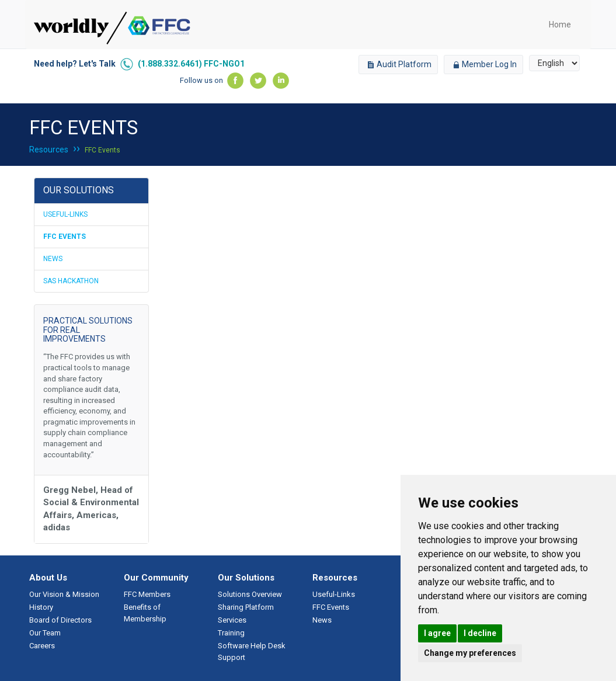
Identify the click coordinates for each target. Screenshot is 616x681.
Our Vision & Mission (64, 594)
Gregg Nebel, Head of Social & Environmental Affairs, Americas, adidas (91, 509)
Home (560, 25)
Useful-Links (65, 214)
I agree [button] (437, 633)
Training (231, 633)
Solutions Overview (250, 594)
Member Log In (483, 64)
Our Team (45, 633)
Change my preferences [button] (470, 653)
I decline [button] (480, 633)
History (41, 607)
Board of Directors (60, 620)
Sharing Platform (246, 607)
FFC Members (147, 594)
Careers (42, 646)
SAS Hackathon (71, 281)
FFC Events (102, 150)
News (53, 259)
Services (232, 620)
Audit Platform (398, 64)
